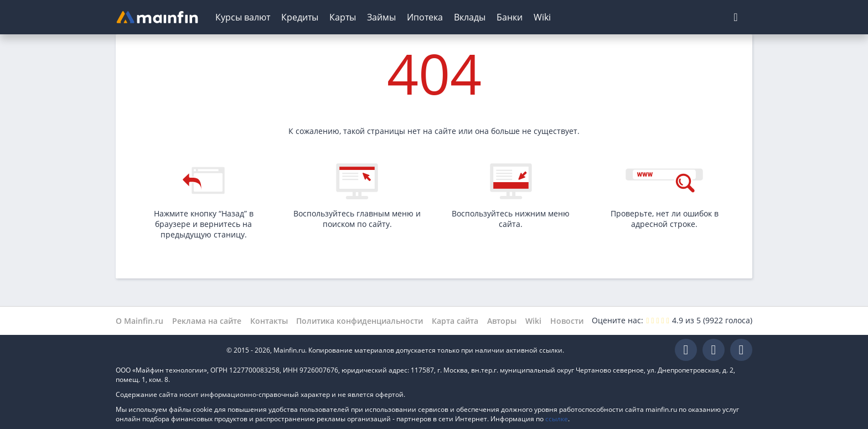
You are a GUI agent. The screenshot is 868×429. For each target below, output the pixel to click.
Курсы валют (243, 17)
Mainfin (166, 350)
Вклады (470, 17)
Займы (381, 17)
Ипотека (425, 17)
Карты (343, 17)
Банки (510, 17)
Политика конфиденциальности (360, 321)
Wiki (542, 17)
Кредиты (300, 17)
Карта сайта (455, 321)
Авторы (502, 321)
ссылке (557, 419)
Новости (567, 321)
